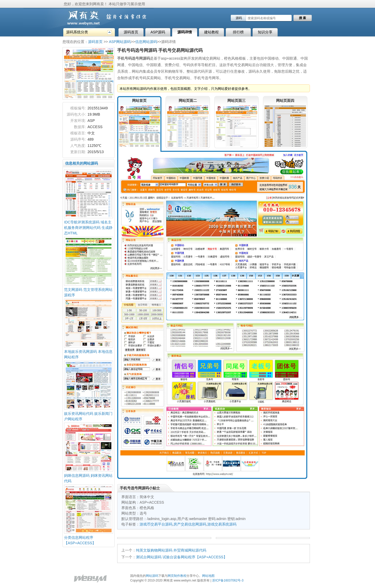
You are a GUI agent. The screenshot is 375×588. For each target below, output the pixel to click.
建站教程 (211, 32)
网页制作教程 (177, 576)
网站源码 (152, 576)
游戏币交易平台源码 (156, 524)
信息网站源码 (146, 42)
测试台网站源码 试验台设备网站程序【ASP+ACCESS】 (182, 557)
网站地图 (208, 576)
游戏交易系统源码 (222, 524)
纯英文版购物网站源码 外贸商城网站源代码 (171, 550)
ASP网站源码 (120, 42)
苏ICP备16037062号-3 (228, 580)
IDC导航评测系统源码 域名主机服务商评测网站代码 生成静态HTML (88, 228)
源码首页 (131, 32)
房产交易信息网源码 (190, 524)
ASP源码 (158, 32)
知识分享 (265, 32)
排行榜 (238, 32)
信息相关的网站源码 (82, 163)
